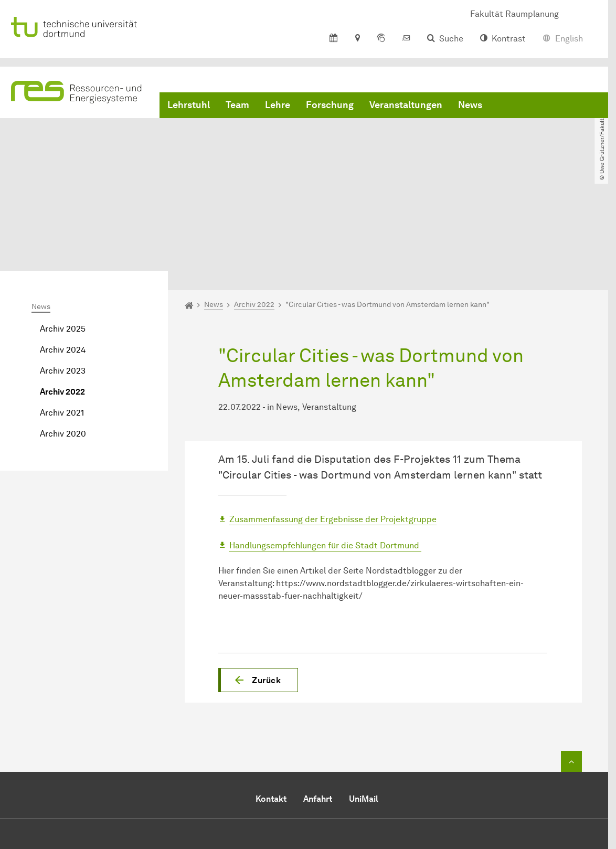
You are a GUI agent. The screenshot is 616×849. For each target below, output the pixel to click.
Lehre (278, 105)
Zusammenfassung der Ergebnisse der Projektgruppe (333, 423)
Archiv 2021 (62, 316)
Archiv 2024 (63, 253)
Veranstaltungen (406, 105)
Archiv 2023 (63, 274)
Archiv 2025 (63, 232)
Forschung (330, 105)
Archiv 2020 (63, 337)
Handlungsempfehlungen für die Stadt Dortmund (325, 448)
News (470, 105)
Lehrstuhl (189, 105)
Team (237, 105)
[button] (258, 583)
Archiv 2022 (62, 295)
